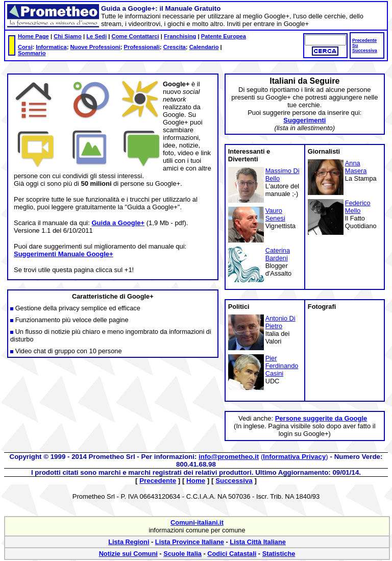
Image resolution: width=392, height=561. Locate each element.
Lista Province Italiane (190, 542)
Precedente (364, 40)
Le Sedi (96, 36)
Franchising (180, 36)
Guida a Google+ (118, 223)
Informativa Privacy (294, 457)
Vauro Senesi (275, 214)
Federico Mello (358, 207)
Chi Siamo (68, 36)
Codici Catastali (232, 554)
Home (196, 481)
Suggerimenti (304, 120)
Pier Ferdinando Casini (282, 366)
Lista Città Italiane (258, 542)
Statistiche (279, 554)
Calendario (204, 47)
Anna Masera (356, 167)
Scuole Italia (182, 554)
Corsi (25, 47)
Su (355, 45)
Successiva (365, 51)
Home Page (33, 36)
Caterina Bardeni (278, 254)
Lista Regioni (129, 542)
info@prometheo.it (229, 457)
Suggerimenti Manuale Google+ (64, 254)
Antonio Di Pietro (280, 322)
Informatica (51, 47)
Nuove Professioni (95, 47)
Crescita (175, 47)
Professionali (142, 47)
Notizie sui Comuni (128, 554)
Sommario (32, 53)
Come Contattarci (135, 36)
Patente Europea (224, 36)
